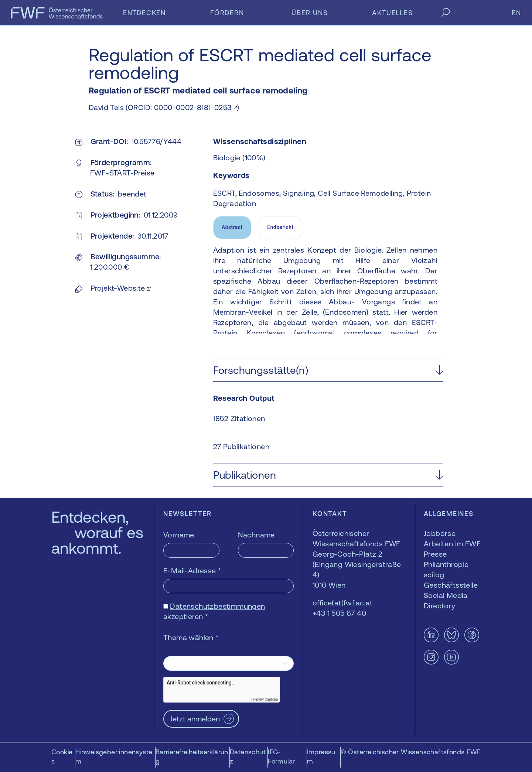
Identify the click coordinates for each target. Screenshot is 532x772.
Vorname (179, 535)
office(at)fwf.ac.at (343, 603)
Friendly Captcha (265, 699)
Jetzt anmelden (195, 719)
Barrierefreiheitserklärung (192, 756)
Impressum (321, 756)
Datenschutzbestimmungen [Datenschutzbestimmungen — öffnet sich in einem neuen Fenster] (217, 606)
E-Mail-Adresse (192, 571)
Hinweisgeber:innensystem (114, 756)
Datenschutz (248, 756)
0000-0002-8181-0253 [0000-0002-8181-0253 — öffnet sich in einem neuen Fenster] (193, 107)
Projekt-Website (118, 288)
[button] (328, 370)
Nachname (256, 535)
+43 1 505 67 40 (339, 613)
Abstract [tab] (232, 227)
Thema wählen (191, 637)
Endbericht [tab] (280, 227)
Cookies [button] (62, 756)
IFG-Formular (281, 756)
